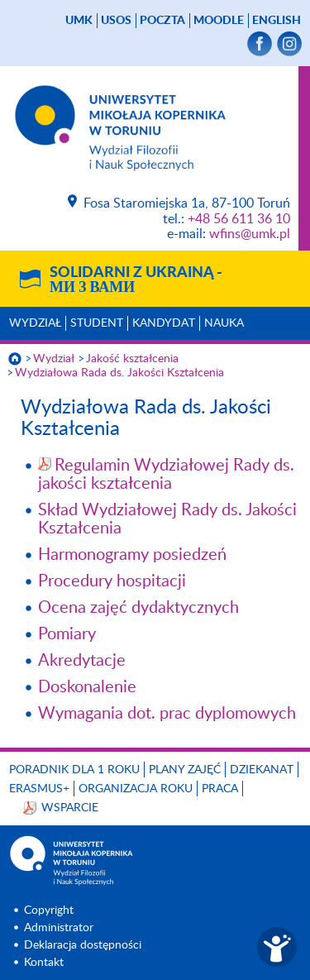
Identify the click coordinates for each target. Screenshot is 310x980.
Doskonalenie (87, 687)
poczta (162, 21)
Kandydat (164, 323)
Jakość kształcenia (132, 359)
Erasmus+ (39, 789)
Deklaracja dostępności (83, 945)
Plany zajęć (185, 770)
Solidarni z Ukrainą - (136, 280)
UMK (79, 21)
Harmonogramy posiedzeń (132, 555)
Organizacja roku (136, 789)
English (277, 21)
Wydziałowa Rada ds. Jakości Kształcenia (119, 373)
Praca (220, 789)
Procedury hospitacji (112, 581)
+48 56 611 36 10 (239, 219)
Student (97, 323)
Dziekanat (262, 770)
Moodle (219, 21)
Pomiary (67, 634)
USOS (116, 21)
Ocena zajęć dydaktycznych (138, 608)
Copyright (49, 911)
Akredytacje (82, 661)
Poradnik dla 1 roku (74, 770)
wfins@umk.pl (250, 234)
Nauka (224, 323)
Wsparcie (70, 808)
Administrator (59, 928)
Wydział (35, 323)
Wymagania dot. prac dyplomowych (167, 714)
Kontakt (44, 963)
